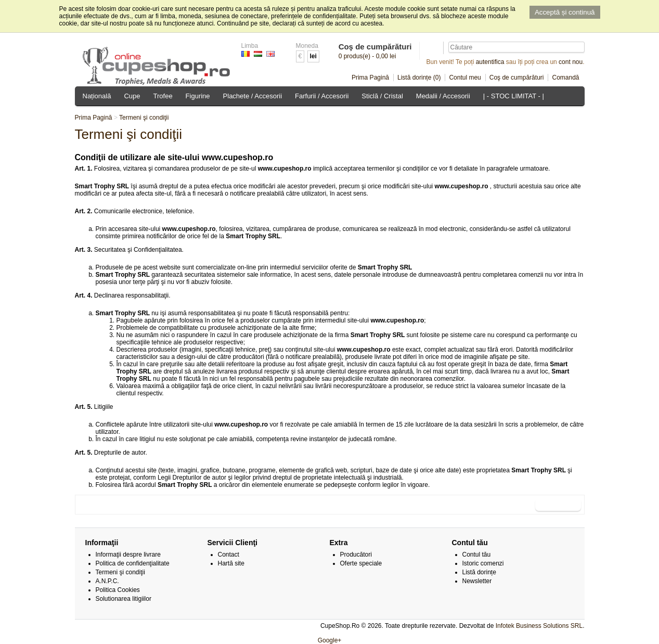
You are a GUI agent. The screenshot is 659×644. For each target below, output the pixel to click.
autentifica (490, 62)
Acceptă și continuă (565, 12)
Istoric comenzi (483, 563)
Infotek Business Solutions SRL (539, 626)
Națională (97, 96)
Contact (229, 555)
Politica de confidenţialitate (133, 563)
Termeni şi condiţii (144, 118)
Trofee (163, 96)
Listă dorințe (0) (419, 78)
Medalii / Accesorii (443, 96)
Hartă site (231, 563)
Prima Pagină (370, 78)
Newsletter (477, 581)
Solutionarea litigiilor (124, 599)
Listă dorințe (479, 572)
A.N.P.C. (107, 581)
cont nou (571, 62)
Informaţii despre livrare (128, 555)
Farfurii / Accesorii (322, 96)
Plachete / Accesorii (253, 96)
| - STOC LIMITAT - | (514, 96)
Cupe (132, 96)
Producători (356, 555)
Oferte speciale (361, 563)
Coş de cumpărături (517, 78)
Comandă (565, 78)
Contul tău (477, 555)
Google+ (330, 640)
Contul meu (465, 78)
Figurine (198, 96)
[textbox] (516, 47)
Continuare (558, 505)
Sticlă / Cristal (382, 96)
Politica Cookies (118, 590)
